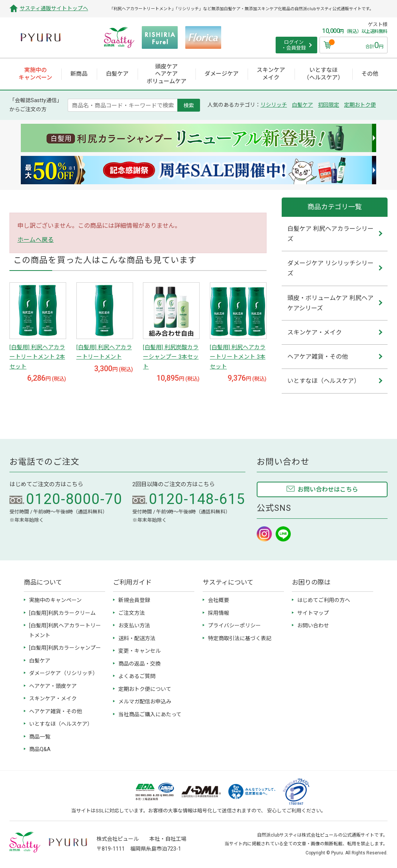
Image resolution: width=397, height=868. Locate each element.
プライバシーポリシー (234, 625)
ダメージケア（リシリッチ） (64, 673)
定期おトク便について (145, 689)
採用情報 (219, 613)
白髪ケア (302, 105)
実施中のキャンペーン (55, 600)
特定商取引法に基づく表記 (240, 638)
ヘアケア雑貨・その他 (56, 711)
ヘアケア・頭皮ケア (53, 686)
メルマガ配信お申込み (145, 702)
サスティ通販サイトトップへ (54, 8)
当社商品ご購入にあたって (150, 714)
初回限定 (329, 105)
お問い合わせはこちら (328, 489)
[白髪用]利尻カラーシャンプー (65, 648)
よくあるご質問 (137, 676)
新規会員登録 (134, 600)
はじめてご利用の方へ (324, 600)
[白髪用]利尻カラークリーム (62, 613)
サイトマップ (313, 613)
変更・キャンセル (140, 651)
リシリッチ (274, 105)
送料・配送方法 (137, 638)
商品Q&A (40, 749)
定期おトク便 (360, 105)
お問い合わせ (313, 625)
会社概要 (219, 600)
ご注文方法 (132, 613)
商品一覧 (40, 737)
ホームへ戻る (36, 240)
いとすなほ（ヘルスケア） (61, 724)
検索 (189, 105)
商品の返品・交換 (140, 664)
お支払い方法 (134, 625)
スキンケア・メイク (53, 698)
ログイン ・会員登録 (294, 45)
